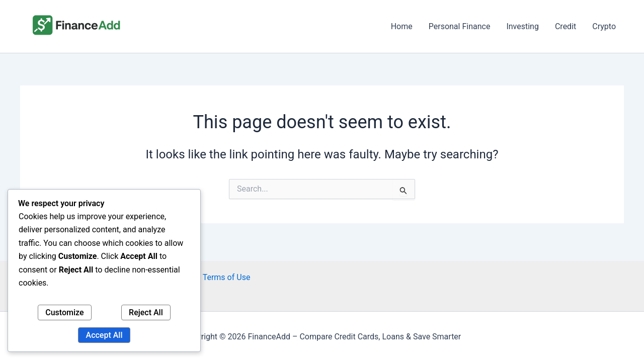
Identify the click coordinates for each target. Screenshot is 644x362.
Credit (566, 26)
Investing (522, 26)
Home (402, 26)
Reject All (146, 312)
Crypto (604, 26)
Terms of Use (227, 277)
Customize (64, 312)
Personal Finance (460, 26)
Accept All (104, 335)
